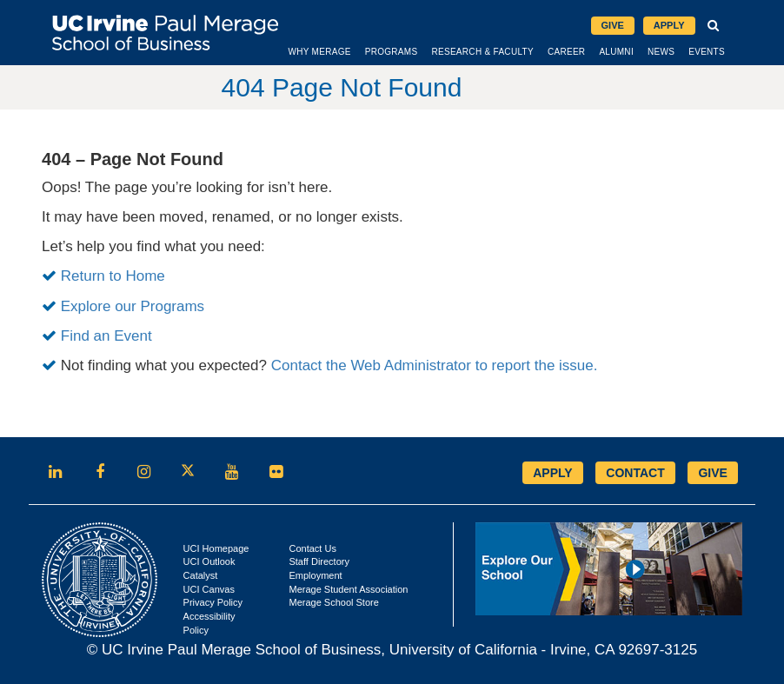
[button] (714, 26)
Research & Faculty (482, 52)
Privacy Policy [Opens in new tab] (213, 602)
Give (613, 25)
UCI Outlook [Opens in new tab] (209, 561)
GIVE (712, 473)
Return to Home (113, 276)
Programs (392, 52)
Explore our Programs (133, 306)
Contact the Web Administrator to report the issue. (435, 365)
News (661, 52)
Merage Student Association (348, 589)
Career (566, 52)
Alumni (616, 52)
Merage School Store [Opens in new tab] (333, 602)
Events (707, 52)
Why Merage (319, 52)
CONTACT (635, 473)
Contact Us (312, 548)
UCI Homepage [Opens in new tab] (216, 548)
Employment (315, 575)
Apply (669, 25)
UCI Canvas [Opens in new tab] (209, 589)
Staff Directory (319, 561)
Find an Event (106, 336)
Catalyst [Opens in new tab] (201, 575)
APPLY (552, 473)
